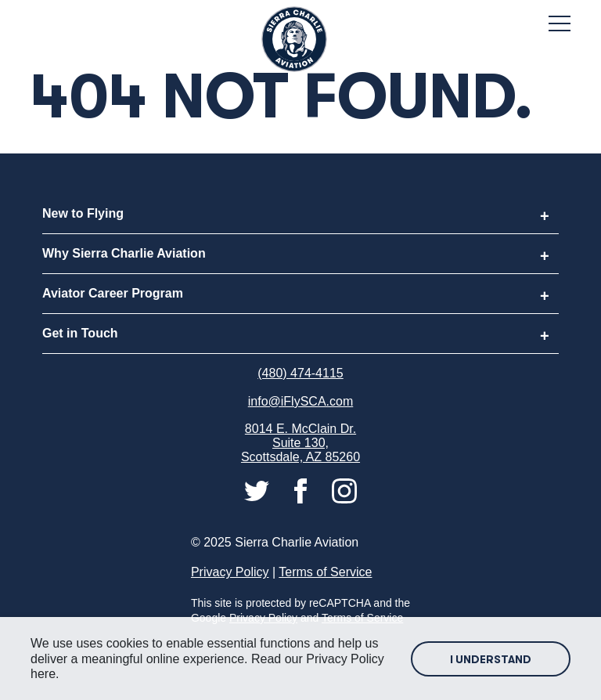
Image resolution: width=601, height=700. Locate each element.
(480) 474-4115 (300, 373)
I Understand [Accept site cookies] (491, 659)
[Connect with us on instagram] (344, 490)
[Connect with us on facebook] (302, 490)
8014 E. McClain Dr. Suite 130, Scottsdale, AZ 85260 (300, 443)
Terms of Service (325, 572)
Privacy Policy (230, 572)
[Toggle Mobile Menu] (560, 23)
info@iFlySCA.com (301, 401)
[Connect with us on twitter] (258, 490)
